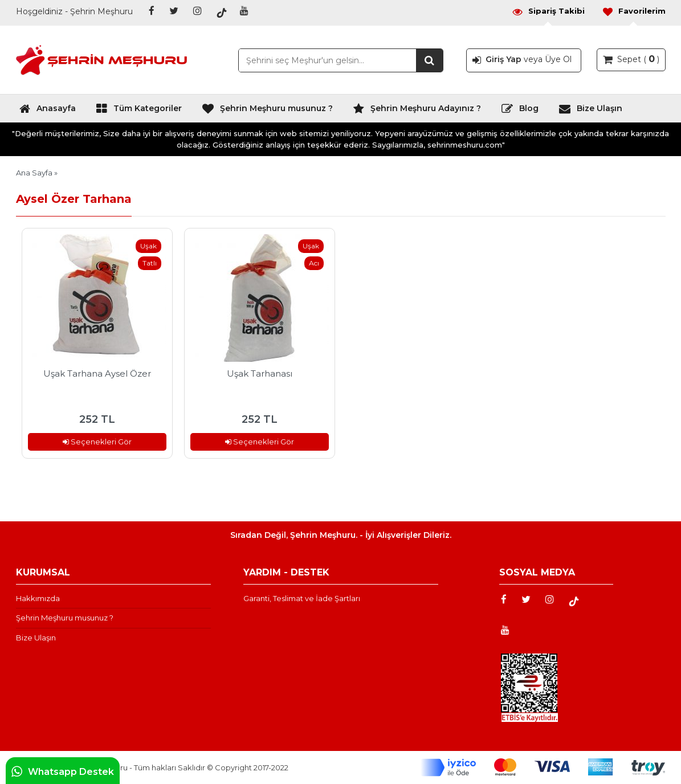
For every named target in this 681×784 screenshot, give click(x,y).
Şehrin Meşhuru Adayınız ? (417, 111)
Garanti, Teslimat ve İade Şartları (302, 598)
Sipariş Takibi (548, 11)
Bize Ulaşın (590, 111)
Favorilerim (634, 11)
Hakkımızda (38, 598)
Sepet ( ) (631, 59)
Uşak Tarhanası (260, 373)
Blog (520, 111)
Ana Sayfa (34, 173)
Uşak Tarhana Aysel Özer (97, 373)
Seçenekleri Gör (97, 442)
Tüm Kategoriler (139, 111)
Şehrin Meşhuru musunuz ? (267, 111)
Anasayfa (47, 111)
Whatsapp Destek (63, 771)
